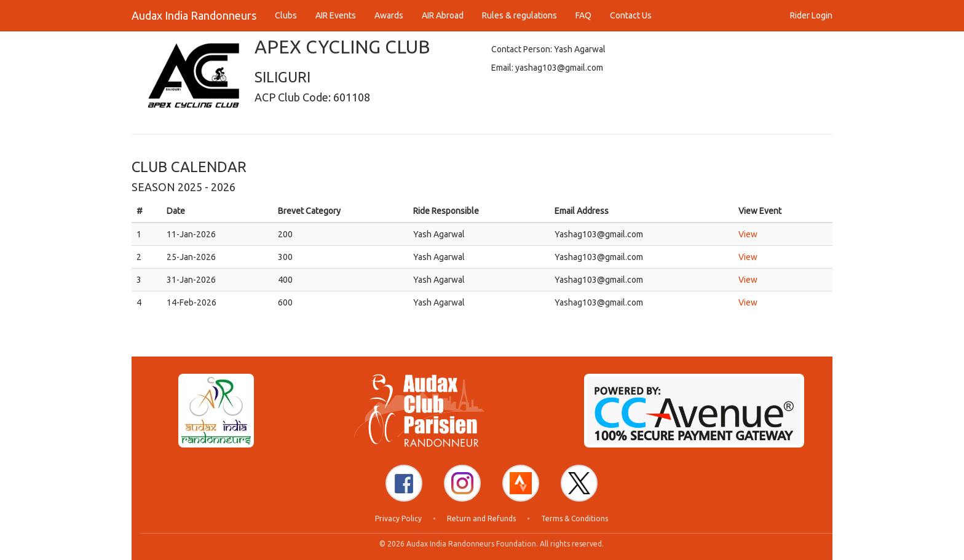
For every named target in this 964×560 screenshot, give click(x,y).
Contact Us (631, 15)
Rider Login (811, 15)
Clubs (286, 15)
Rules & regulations (520, 15)
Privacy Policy (398, 519)
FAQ (583, 15)
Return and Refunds (481, 519)
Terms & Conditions (575, 519)
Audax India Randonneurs (194, 15)
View (748, 234)
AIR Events (336, 15)
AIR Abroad (443, 15)
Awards (389, 15)
